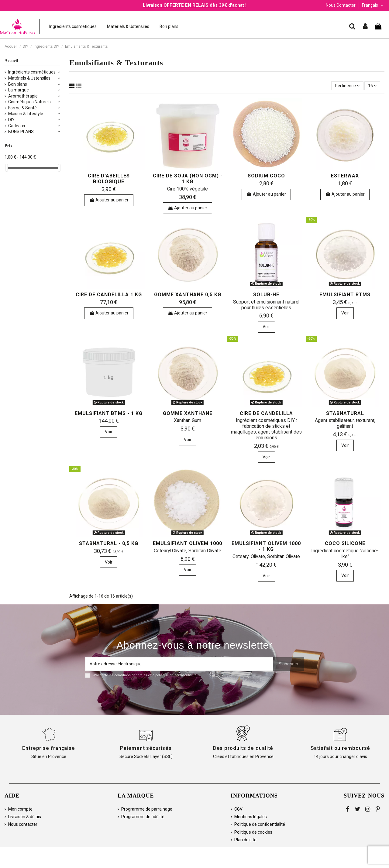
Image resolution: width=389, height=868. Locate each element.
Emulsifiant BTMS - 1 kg (109, 413)
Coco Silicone (345, 543)
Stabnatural (345, 413)
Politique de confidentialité (260, 824)
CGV (238, 809)
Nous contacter (23, 824)
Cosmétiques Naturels (29, 102)
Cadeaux (17, 126)
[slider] (7, 168)
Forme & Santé (22, 108)
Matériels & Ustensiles (29, 78)
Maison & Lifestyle (26, 114)
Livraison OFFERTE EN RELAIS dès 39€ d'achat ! (195, 5)
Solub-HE (266, 295)
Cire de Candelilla (266, 413)
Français (373, 5)
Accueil (11, 61)
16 (372, 86)
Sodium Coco (266, 176)
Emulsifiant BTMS (345, 295)
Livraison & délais (25, 817)
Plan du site (245, 840)
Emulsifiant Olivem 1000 (188, 543)
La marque (19, 90)
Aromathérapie (23, 96)
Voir (266, 327)
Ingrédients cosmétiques (32, 72)
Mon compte (20, 809)
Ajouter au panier (109, 200)
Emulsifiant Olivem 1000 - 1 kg (266, 546)
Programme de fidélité (143, 817)
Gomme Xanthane (188, 413)
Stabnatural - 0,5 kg (109, 543)
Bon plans (18, 84)
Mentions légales (251, 817)
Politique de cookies (253, 832)
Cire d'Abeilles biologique (109, 179)
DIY (11, 120)
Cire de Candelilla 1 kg (109, 295)
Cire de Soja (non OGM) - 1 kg (188, 179)
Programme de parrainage (147, 809)
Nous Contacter (341, 5)
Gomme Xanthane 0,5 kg (188, 295)
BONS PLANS (21, 132)
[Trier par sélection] (347, 86)
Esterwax (345, 176)
